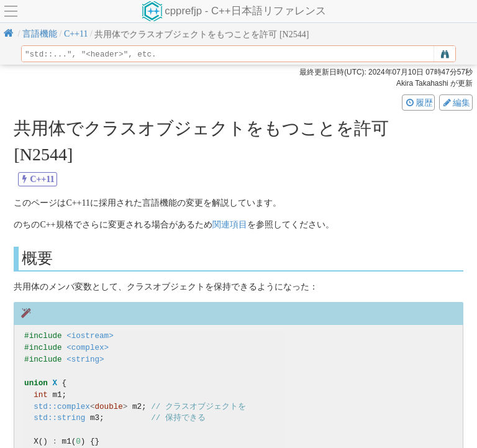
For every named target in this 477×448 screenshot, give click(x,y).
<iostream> (90, 336)
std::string (59, 418)
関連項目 (230, 225)
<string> (85, 359)
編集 (456, 103)
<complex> (88, 348)
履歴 (419, 103)
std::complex (62, 407)
